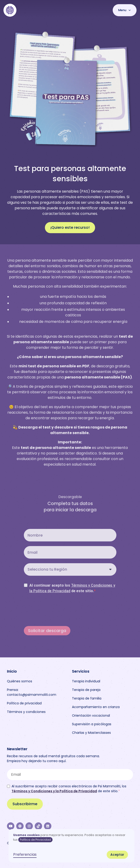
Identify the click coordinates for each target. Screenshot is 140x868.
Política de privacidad (24, 703)
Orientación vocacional (91, 715)
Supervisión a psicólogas (92, 724)
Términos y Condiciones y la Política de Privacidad (54, 791)
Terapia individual (86, 681)
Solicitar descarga (47, 631)
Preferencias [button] (25, 854)
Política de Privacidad (35, 840)
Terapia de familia (87, 698)
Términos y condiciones (26, 712)
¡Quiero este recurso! (70, 227)
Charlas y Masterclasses (91, 733)
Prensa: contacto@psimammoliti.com (32, 692)
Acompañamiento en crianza (96, 707)
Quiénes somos (20, 681)
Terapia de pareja (86, 690)
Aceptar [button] (117, 855)
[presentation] (59, 610)
